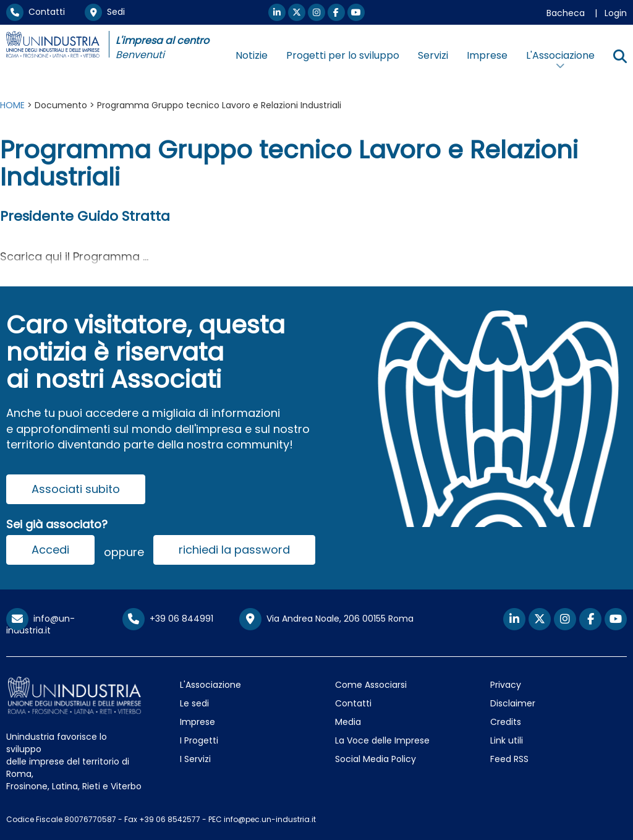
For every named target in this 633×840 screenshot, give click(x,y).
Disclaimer (513, 703)
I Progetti (199, 740)
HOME (12, 105)
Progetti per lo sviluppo (343, 55)
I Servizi (195, 759)
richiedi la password (234, 550)
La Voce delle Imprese (382, 740)
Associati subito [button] (76, 489)
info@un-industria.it (40, 624)
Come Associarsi (371, 685)
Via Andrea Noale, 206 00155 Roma (326, 619)
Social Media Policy (376, 759)
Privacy (506, 685)
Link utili (507, 740)
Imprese (487, 55)
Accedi (50, 550)
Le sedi (194, 703)
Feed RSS (509, 759)
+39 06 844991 (168, 619)
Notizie (252, 55)
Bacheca (566, 13)
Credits (506, 722)
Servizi (433, 55)
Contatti (36, 12)
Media (348, 722)
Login (616, 13)
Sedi (105, 12)
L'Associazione (210, 685)
